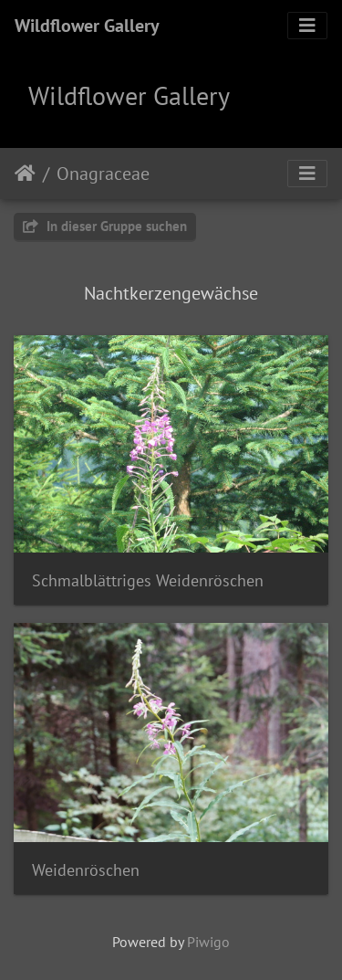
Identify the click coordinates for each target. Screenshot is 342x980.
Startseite (25, 174)
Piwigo (208, 942)
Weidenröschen (86, 870)
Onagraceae (103, 174)
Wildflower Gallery (87, 26)
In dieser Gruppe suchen (105, 226)
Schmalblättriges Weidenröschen (148, 580)
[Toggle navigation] (307, 26)
